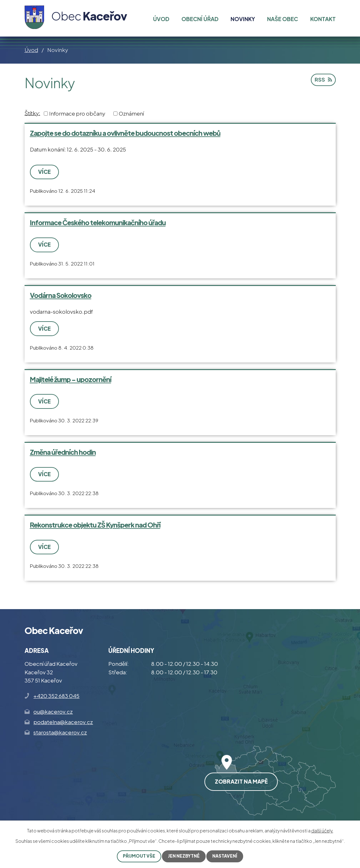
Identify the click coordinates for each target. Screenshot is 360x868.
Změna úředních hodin (63, 452)
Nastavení (226, 856)
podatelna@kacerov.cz (63, 721)
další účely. (322, 831)
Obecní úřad (200, 19)
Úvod (31, 50)
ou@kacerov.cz (53, 711)
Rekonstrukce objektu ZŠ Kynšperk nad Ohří (95, 524)
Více (45, 172)
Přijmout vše (139, 856)
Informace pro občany (77, 113)
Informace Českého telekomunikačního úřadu (98, 223)
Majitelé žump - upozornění (71, 379)
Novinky (243, 19)
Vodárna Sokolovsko (61, 295)
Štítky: (32, 113)
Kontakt (323, 19)
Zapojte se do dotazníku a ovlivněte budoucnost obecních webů (125, 133)
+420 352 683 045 (56, 695)
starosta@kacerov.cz (60, 732)
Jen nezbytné (184, 856)
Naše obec (283, 19)
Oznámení (131, 113)
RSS (323, 80)
